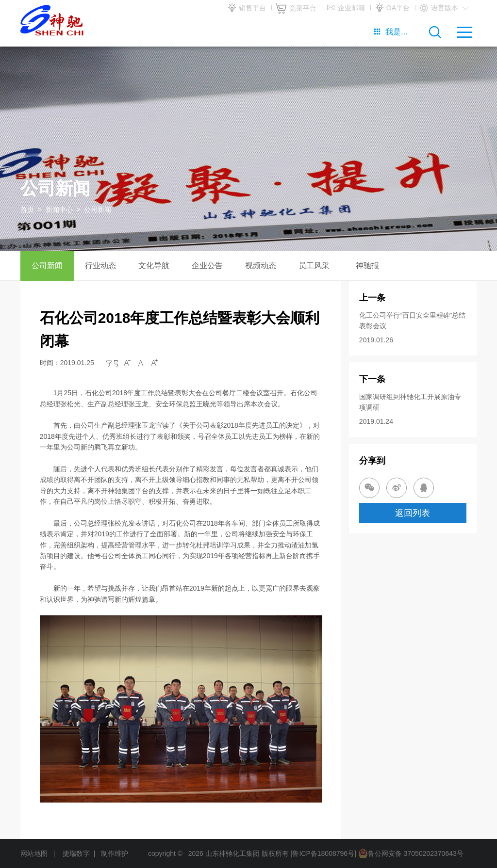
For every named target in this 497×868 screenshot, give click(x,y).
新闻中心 (59, 209)
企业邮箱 (346, 8)
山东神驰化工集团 (232, 853)
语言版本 (444, 8)
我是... (390, 32)
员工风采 (314, 265)
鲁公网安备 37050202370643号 (411, 853)
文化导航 (154, 265)
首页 (27, 209)
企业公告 (207, 265)
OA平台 (392, 8)
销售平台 (247, 8)
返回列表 (413, 513)
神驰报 (367, 265)
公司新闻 (47, 265)
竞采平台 (296, 9)
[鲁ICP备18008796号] (323, 853)
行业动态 (100, 265)
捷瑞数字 (76, 853)
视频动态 (261, 265)
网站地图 (34, 853)
